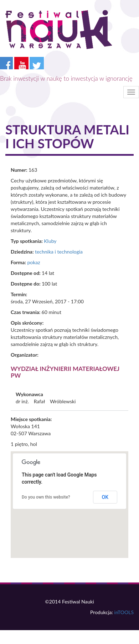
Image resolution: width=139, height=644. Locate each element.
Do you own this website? (46, 497)
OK (105, 497)
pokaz (34, 262)
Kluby (50, 241)
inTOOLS (124, 612)
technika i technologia (59, 252)
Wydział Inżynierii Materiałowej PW (65, 372)
